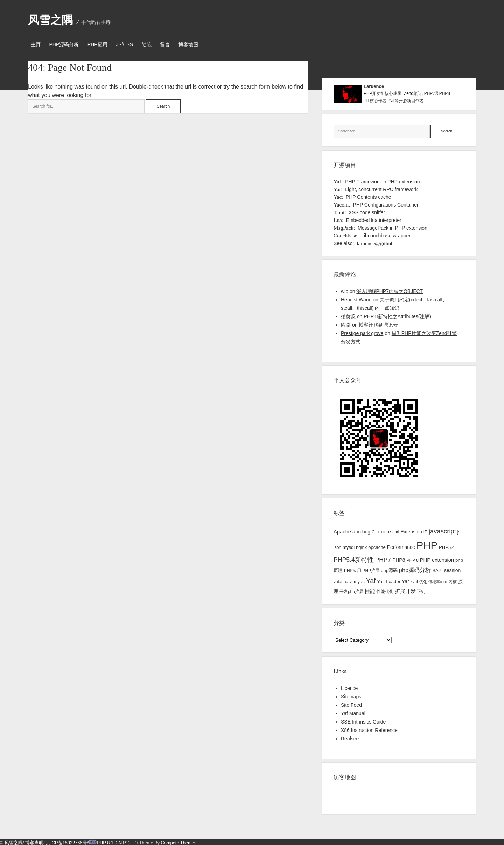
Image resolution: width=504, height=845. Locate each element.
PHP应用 (102, 44)
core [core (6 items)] (386, 530)
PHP (368, 92)
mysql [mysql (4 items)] (349, 546)
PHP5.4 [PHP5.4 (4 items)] (447, 546)
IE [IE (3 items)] (425, 531)
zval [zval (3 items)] (414, 580)
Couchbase (345, 234)
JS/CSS (131, 44)
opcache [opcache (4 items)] (377, 546)
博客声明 (34, 841)
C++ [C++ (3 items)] (376, 531)
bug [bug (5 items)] (366, 530)
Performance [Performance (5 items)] (401, 546)
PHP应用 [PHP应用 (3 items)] (353, 570)
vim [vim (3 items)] (353, 580)
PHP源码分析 (66, 44)
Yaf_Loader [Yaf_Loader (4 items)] (389, 580)
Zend (409, 92)
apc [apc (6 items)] (357, 530)
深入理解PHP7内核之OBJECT (390, 290)
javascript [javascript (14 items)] (442, 530)
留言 (175, 44)
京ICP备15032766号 (66, 841)
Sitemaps (351, 695)
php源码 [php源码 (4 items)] (389, 569)
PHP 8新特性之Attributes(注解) (397, 315)
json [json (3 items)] (337, 546)
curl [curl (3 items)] (396, 531)
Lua (338, 219)
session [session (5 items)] (452, 569)
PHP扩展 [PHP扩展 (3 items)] (371, 570)
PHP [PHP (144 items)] (427, 544)
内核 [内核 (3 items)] (453, 580)
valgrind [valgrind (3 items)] (341, 580)
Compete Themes (179, 841)
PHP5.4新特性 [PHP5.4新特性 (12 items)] (354, 558)
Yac (338, 195)
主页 (36, 44)
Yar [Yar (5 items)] (405, 580)
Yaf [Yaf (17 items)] (371, 579)
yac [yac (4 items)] (361, 580)
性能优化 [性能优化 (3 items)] (385, 590)
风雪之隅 (50, 20)
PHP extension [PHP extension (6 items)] (437, 559)
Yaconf (341, 203)
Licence (349, 687)
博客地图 (201, 44)
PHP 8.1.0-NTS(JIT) (117, 841)
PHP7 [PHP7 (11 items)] (383, 558)
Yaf (337, 180)
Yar (337, 188)
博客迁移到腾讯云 (378, 323)
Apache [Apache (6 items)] (342, 530)
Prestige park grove (362, 332)
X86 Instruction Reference (369, 729)
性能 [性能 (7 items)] (370, 590)
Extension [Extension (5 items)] (411, 530)
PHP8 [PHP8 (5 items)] (399, 559)
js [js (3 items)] (459, 531)
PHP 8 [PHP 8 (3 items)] (412, 559)
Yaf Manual (353, 712)
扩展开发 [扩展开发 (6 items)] (405, 590)
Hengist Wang (356, 298)
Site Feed (351, 704)
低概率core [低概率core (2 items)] (438, 580)
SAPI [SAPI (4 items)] (437, 569)
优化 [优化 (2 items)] (423, 580)
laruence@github (375, 242)
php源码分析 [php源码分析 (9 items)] (415, 569)
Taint (339, 211)
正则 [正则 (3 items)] (421, 590)
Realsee (350, 737)
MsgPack (344, 226)
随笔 (155, 44)
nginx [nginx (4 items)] (361, 546)
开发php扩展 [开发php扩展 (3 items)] (351, 590)
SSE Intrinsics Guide (363, 720)
